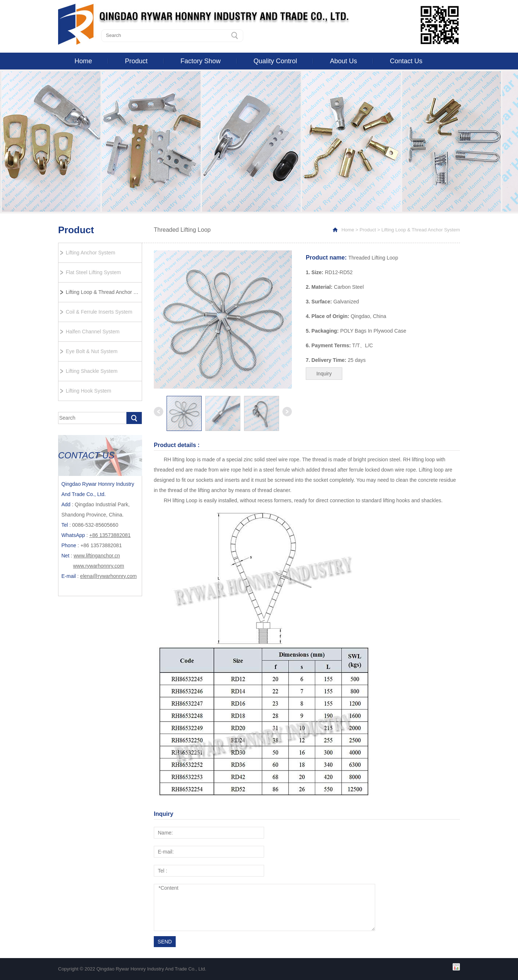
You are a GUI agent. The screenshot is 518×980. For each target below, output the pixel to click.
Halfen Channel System (93, 332)
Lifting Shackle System (92, 371)
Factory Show (201, 61)
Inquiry (324, 374)
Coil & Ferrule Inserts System (99, 312)
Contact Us (406, 61)
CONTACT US (86, 455)
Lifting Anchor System (90, 253)
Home (83, 61)
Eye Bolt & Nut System (92, 351)
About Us (343, 61)
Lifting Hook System (89, 391)
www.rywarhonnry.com (99, 566)
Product (136, 61)
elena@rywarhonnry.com (108, 576)
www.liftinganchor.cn (97, 556)
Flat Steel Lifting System (93, 272)
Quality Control (275, 61)
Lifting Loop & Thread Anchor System (104, 292)
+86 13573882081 (110, 535)
